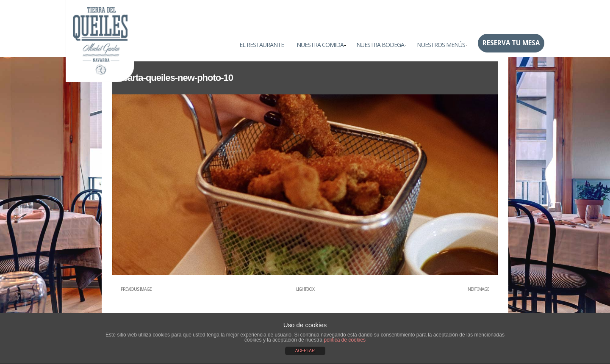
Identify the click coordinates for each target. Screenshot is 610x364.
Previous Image (136, 289)
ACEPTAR (305, 351)
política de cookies (345, 340)
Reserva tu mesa (511, 43)
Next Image (478, 289)
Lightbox (305, 289)
